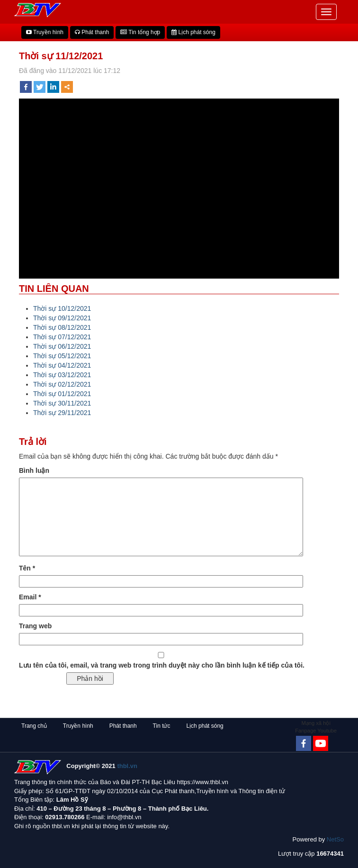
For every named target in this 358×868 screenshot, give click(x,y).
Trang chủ (34, 726)
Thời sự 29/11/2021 (62, 413)
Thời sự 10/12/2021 (62, 308)
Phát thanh (92, 32)
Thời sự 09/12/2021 (62, 318)
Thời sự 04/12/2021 (62, 365)
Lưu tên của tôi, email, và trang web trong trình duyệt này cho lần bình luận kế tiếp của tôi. (162, 665)
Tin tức (162, 726)
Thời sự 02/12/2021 (62, 384)
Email (30, 597)
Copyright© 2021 (102, 766)
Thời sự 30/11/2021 (62, 403)
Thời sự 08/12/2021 (62, 327)
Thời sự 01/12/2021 (62, 394)
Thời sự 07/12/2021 (62, 337)
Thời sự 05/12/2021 (62, 356)
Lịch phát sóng (193, 32)
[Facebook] (304, 743)
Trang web (35, 626)
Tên (27, 568)
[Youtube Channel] (321, 743)
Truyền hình (45, 32)
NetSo (335, 839)
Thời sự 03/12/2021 (62, 375)
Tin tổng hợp (140, 32)
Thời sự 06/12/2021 (62, 346)
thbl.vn (127, 766)
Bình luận (34, 470)
